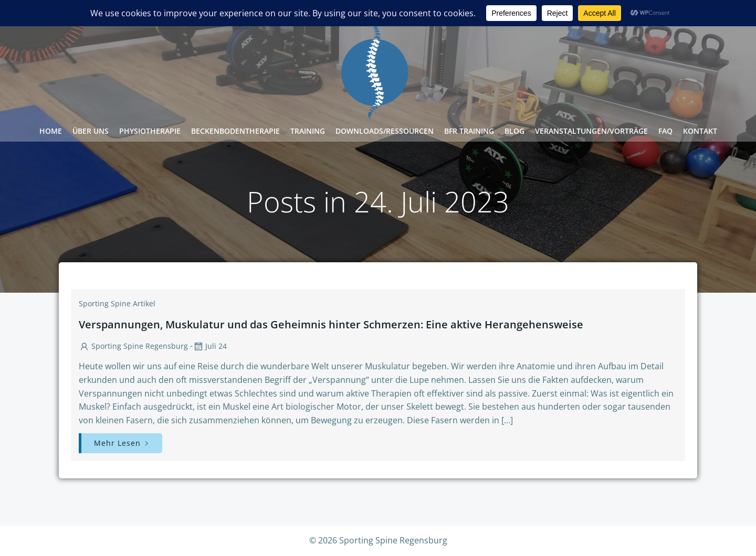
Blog (514, 131)
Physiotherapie (150, 131)
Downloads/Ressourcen (385, 131)
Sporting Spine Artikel (117, 303)
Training (308, 131)
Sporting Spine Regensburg (133, 346)
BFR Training (469, 131)
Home (51, 131)
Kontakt (700, 131)
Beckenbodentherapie (235, 131)
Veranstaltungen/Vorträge (591, 131)
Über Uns (91, 131)
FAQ (665, 131)
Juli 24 (210, 346)
